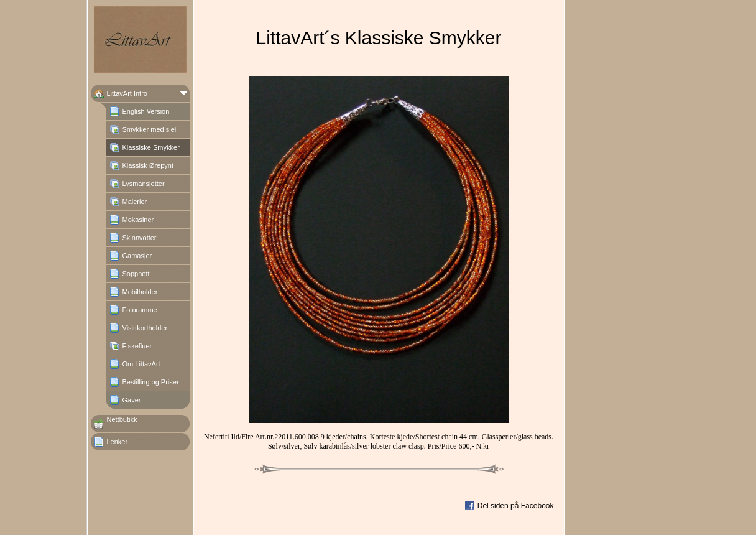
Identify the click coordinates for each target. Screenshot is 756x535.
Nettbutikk (122, 419)
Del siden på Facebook (516, 506)
